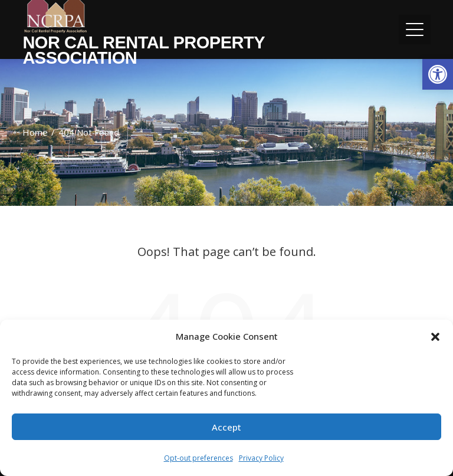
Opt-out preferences (198, 458)
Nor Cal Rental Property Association (143, 50)
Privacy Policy (261, 458)
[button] (438, 74)
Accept (226, 427)
